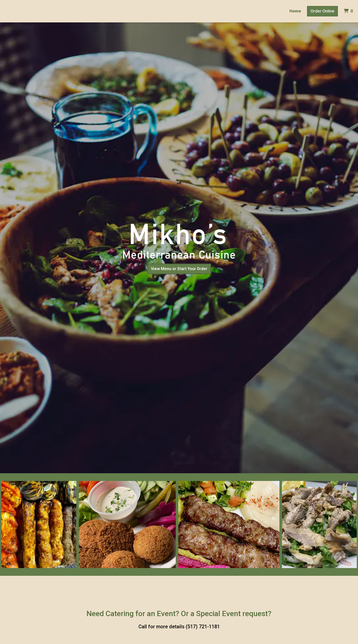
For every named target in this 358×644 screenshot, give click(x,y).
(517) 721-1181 (203, 627)
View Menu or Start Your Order (179, 269)
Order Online (322, 11)
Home (295, 11)
